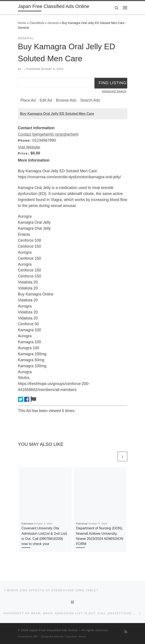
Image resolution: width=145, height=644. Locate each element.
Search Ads (90, 100)
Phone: (25, 140)
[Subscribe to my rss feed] (126, 632)
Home (22, 23)
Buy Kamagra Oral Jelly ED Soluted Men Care (57, 114)
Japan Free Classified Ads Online (54, 630)
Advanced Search (114, 91)
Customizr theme (75, 637)
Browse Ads (66, 100)
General (53, 23)
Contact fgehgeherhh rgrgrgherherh (48, 134)
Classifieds (37, 23)
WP (36, 637)
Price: (24, 153)
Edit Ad (46, 100)
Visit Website (29, 147)
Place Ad (28, 100)
